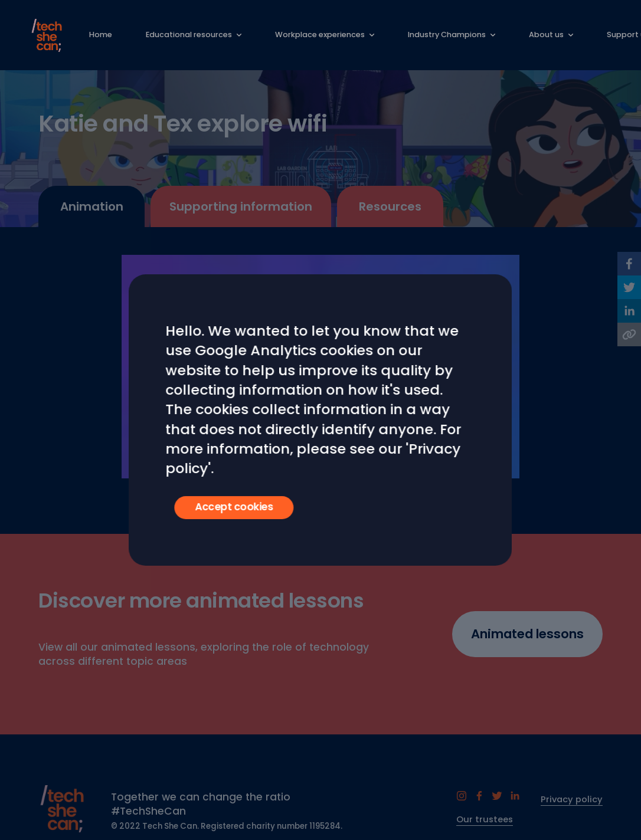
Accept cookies (234, 507)
